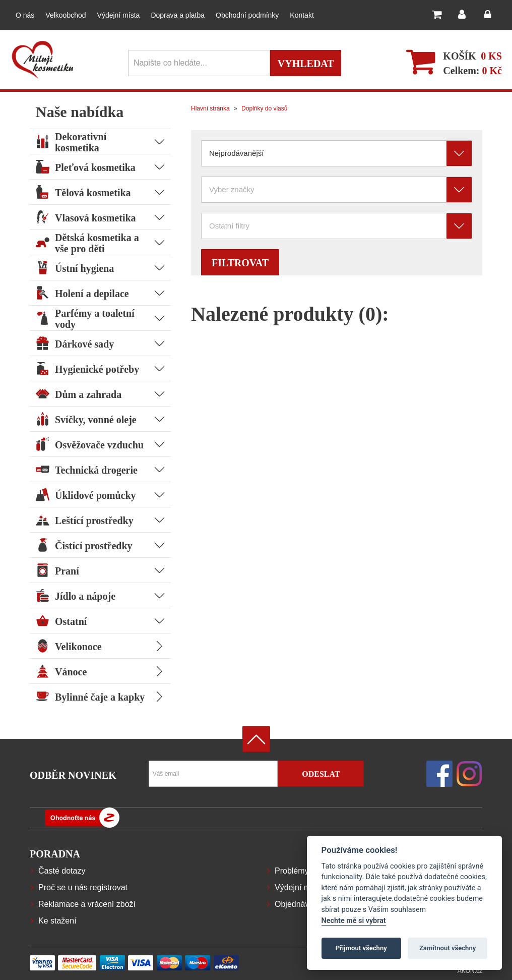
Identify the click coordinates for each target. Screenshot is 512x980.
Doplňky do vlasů (264, 108)
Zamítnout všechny (447, 948)
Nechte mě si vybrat (354, 921)
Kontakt (302, 15)
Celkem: (472, 71)
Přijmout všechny (361, 948)
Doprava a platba (178, 15)
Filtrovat (240, 263)
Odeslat (321, 774)
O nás (25, 15)
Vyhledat (306, 64)
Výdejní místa (119, 15)
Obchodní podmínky (247, 15)
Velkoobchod (66, 15)
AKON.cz (470, 971)
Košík (460, 56)
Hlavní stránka (210, 108)
